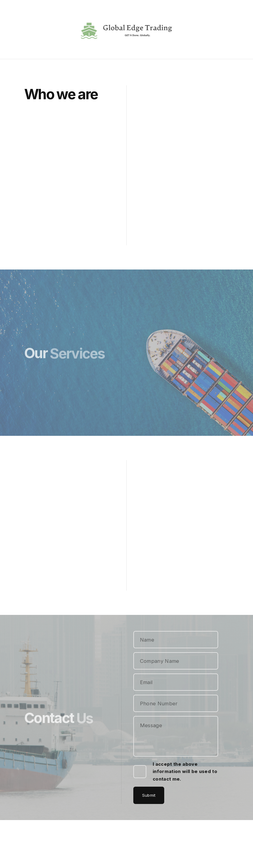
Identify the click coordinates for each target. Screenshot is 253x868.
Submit (149, 795)
